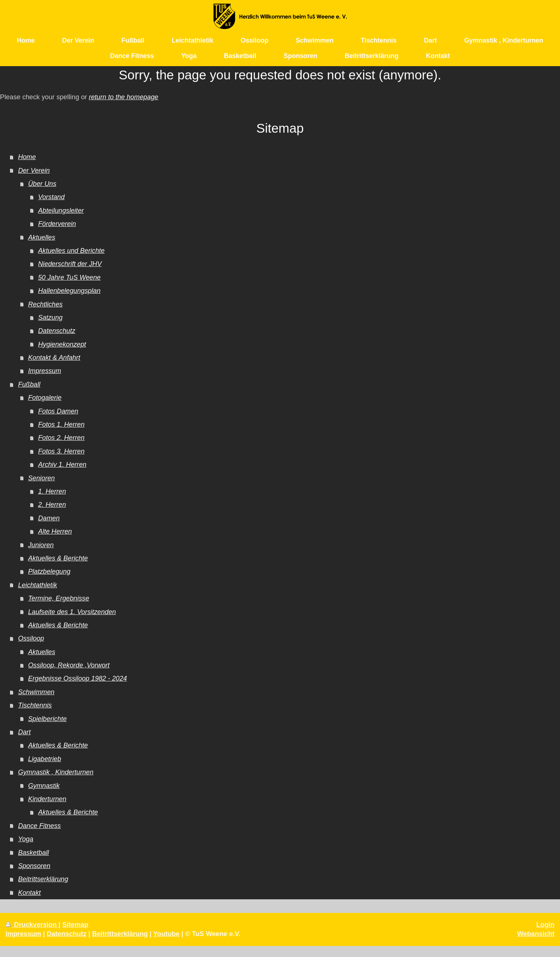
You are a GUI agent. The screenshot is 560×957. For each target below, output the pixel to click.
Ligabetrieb (44, 759)
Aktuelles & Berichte (58, 558)
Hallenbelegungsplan (69, 291)
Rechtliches (45, 304)
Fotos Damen (58, 411)
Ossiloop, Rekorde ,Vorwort (69, 665)
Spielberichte (47, 719)
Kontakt (29, 893)
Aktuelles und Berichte (71, 251)
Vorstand (51, 197)
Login (546, 925)
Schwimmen (36, 692)
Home (27, 157)
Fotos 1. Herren (61, 424)
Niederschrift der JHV (70, 264)
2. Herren (52, 505)
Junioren (41, 545)
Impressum (44, 371)
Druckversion (32, 925)
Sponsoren (34, 866)
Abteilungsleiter (61, 211)
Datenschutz (57, 331)
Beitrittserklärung (43, 879)
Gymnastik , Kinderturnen (56, 772)
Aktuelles (42, 237)
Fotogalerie (45, 398)
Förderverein (57, 224)
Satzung (51, 318)
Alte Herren (55, 531)
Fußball (29, 384)
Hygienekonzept (62, 344)
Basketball (33, 853)
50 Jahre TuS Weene (69, 277)
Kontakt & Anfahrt (54, 358)
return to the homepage (124, 97)
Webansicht (536, 934)
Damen (49, 518)
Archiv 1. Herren (62, 465)
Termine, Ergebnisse (58, 598)
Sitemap (76, 925)
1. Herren (52, 491)
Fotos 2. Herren (61, 438)
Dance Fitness (39, 826)
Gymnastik (44, 786)
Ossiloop (31, 638)
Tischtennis (35, 705)
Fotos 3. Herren (61, 451)
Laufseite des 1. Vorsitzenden (72, 612)
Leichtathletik (37, 585)
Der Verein (34, 171)
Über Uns (42, 184)
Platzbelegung (49, 571)
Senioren (41, 478)
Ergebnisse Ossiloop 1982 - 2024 (77, 678)
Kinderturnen (47, 799)
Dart (24, 732)
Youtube (166, 934)
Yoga (26, 839)
